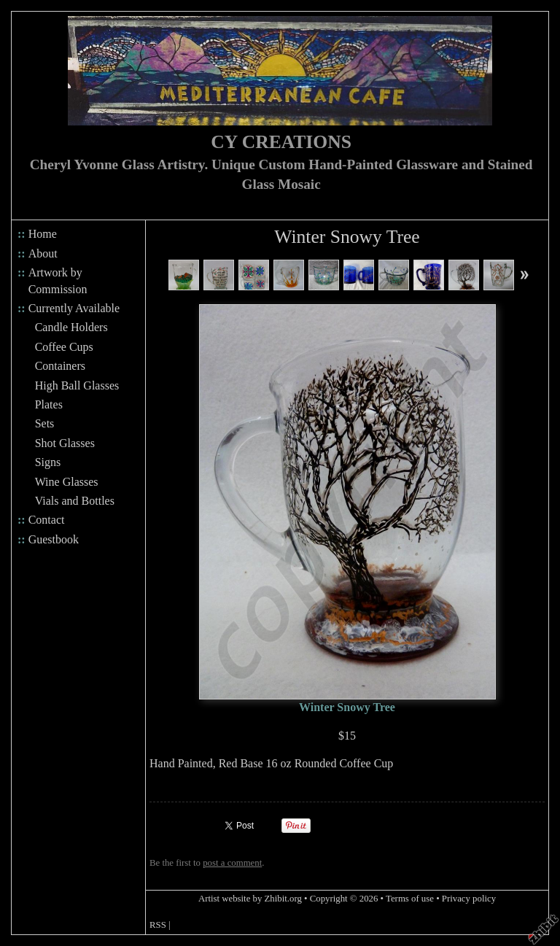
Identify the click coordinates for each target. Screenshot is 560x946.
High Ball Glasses (77, 385)
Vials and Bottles (75, 501)
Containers (60, 366)
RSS (158, 925)
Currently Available (74, 308)
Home (43, 234)
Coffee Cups (64, 347)
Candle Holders (71, 327)
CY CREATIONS (281, 142)
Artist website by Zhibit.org (250, 899)
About (43, 253)
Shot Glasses (65, 443)
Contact (47, 520)
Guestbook (54, 539)
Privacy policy (469, 899)
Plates (49, 404)
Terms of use (410, 899)
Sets (45, 423)
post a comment (232, 863)
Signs (48, 462)
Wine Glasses (67, 482)
